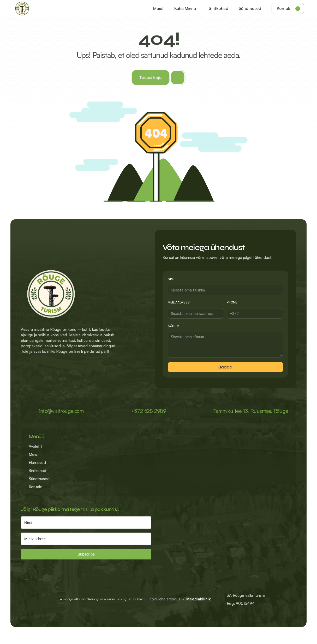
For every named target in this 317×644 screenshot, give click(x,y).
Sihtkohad (37, 471)
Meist (34, 454)
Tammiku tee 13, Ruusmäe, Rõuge (251, 411)
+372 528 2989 (148, 411)
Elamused (37, 463)
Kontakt (36, 487)
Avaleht (35, 446)
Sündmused (39, 479)
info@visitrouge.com (61, 411)
